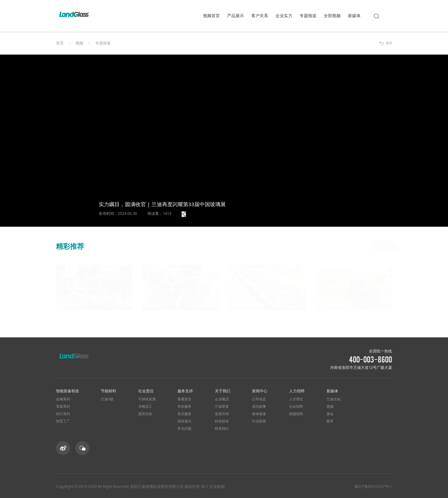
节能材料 (108, 390)
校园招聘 (296, 413)
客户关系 (260, 16)
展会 (330, 413)
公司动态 (259, 398)
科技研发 (222, 420)
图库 (330, 420)
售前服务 (184, 406)
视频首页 (211, 16)
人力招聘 (297, 390)
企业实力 (284, 16)
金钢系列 (63, 398)
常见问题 (184, 428)
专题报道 (308, 16)
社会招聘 (296, 406)
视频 (79, 43)
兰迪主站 (334, 398)
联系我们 (222, 428)
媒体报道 (259, 413)
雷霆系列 (63, 406)
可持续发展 (147, 398)
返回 (389, 43)
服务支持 (185, 390)
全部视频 (332, 16)
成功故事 (259, 406)
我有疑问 (184, 420)
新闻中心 (260, 390)
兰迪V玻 (107, 398)
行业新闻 (259, 420)
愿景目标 (145, 413)
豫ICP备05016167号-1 (373, 485)
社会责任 (146, 390)
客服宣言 (184, 398)
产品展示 (236, 16)
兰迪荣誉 (222, 406)
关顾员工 (145, 406)
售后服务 (184, 413)
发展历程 (222, 413)
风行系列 (63, 413)
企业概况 (222, 398)
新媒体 (354, 16)
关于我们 (223, 390)
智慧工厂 (63, 420)
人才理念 (296, 398)
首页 (60, 43)
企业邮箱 (217, 485)
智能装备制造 (68, 390)
